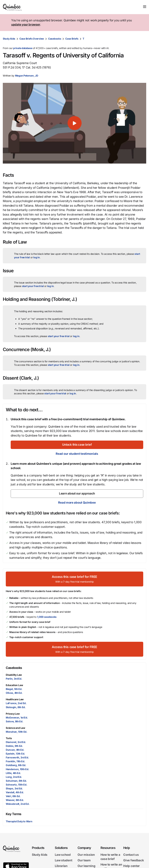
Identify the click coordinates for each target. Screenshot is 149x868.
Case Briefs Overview (32, 39)
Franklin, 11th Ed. (15, 761)
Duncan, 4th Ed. (15, 750)
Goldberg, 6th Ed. (16, 765)
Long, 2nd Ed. (14, 777)
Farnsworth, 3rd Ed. (17, 757)
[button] (74, 123)
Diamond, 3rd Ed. (16, 742)
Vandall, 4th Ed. (15, 792)
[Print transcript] (143, 39)
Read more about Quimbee (77, 503)
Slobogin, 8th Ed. (16, 707)
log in (37, 257)
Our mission (86, 855)
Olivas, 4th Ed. (14, 693)
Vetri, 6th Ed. (13, 796)
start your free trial (33, 286)
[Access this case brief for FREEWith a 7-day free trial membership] (74, 579)
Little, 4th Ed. (13, 773)
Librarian (61, 866)
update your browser (26, 25)
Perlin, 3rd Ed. (14, 679)
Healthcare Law (15, 699)
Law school (63, 855)
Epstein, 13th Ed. (15, 754)
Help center (131, 866)
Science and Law (15, 728)
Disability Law (14, 675)
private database (23, 48)
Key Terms (14, 814)
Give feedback (134, 860)
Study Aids (9, 39)
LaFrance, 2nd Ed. (16, 703)
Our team (84, 860)
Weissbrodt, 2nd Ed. (18, 804)
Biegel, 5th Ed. (14, 689)
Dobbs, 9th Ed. (14, 746)
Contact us (131, 855)
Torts (9, 738)
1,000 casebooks (47, 617)
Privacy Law (13, 714)
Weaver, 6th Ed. (15, 800)
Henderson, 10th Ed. (17, 769)
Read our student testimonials (77, 454)
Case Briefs (72, 39)
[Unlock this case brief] (77, 445)
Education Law (14, 685)
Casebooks (55, 39)
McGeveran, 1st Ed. (17, 717)
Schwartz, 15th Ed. (17, 785)
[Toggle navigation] (145, 7)
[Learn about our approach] (77, 494)
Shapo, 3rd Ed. (14, 788)
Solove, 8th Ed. (15, 721)
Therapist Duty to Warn (19, 821)
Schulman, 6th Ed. (16, 781)
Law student (64, 860)
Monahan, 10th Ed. (17, 732)
